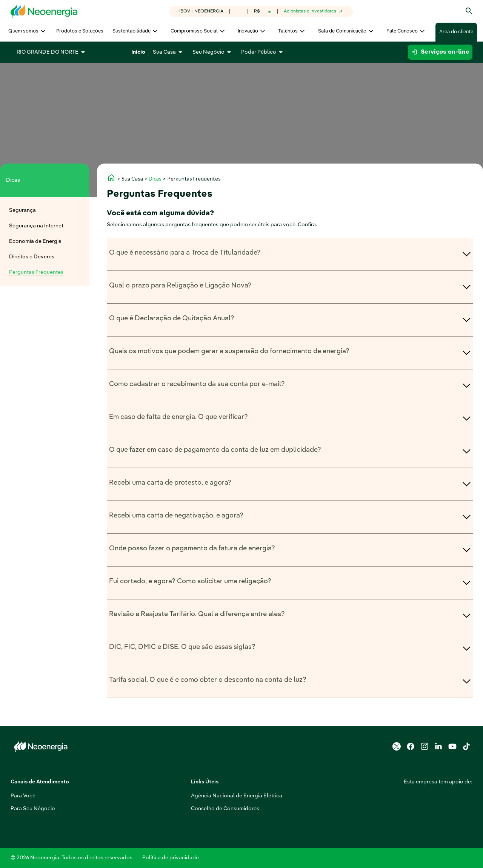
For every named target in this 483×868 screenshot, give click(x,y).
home (111, 178)
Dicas (155, 178)
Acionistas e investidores (310, 11)
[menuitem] (45, 211)
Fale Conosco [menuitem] (402, 31)
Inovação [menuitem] (248, 31)
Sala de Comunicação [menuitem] (342, 31)
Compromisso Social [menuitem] (194, 31)
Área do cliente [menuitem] (456, 32)
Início (138, 52)
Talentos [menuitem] (288, 31)
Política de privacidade (171, 858)
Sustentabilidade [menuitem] (132, 31)
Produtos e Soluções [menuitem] (80, 31)
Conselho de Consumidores (181, 809)
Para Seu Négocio (33, 809)
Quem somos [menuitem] (23, 31)
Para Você (23, 796)
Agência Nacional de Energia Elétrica (192, 796)
